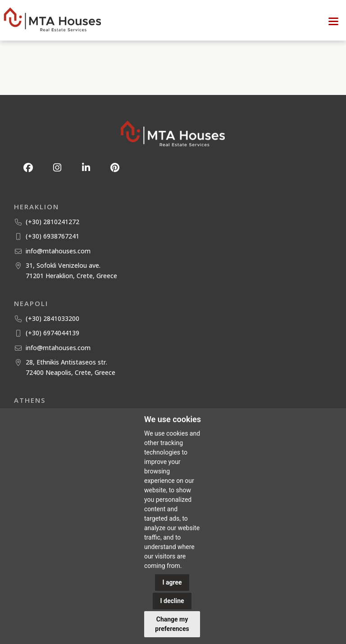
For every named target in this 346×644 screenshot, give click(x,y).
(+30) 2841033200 (52, 318)
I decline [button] (172, 601)
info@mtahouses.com (58, 251)
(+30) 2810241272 (52, 222)
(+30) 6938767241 (52, 236)
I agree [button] (172, 582)
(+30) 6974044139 (52, 333)
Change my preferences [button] (172, 624)
